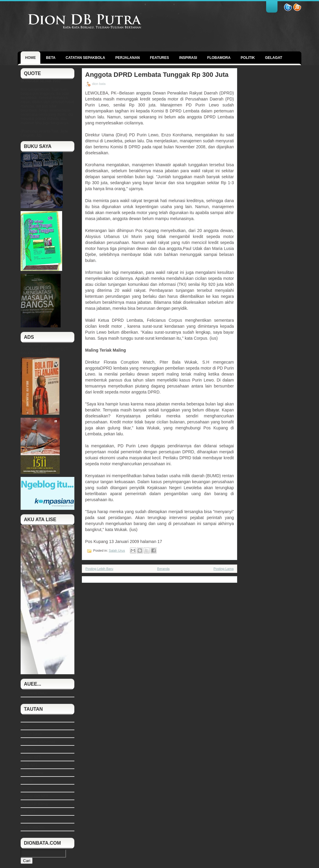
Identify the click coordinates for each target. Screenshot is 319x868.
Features (159, 58)
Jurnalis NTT (31, 757)
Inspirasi (188, 58)
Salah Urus (117, 550)
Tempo (26, 820)
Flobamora (219, 58)
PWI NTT (28, 812)
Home (30, 58)
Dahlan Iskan (31, 734)
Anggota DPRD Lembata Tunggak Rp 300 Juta (157, 75)
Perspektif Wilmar (35, 804)
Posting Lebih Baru (99, 569)
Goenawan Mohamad (38, 742)
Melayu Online (32, 773)
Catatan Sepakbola (85, 58)
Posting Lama (224, 569)
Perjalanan (128, 58)
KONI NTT (29, 765)
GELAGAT (274, 58)
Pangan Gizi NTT (34, 796)
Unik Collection (33, 827)
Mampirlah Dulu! (34, 693)
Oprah (26, 788)
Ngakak (27, 781)
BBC (24, 718)
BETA (51, 58)
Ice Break (28, 750)
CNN (24, 726)
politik (248, 58)
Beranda (163, 569)
